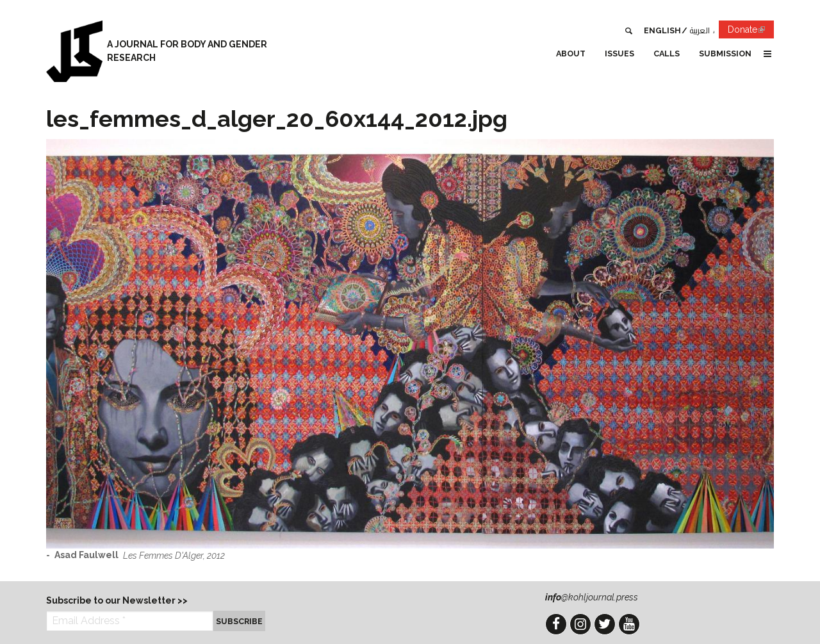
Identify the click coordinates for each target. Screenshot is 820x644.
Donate (751, 32)
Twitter (605, 624)
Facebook (556, 624)
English (662, 30)
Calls (667, 54)
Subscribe (239, 621)
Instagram (580, 624)
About (571, 54)
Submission (725, 54)
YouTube (629, 624)
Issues (619, 54)
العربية (700, 30)
